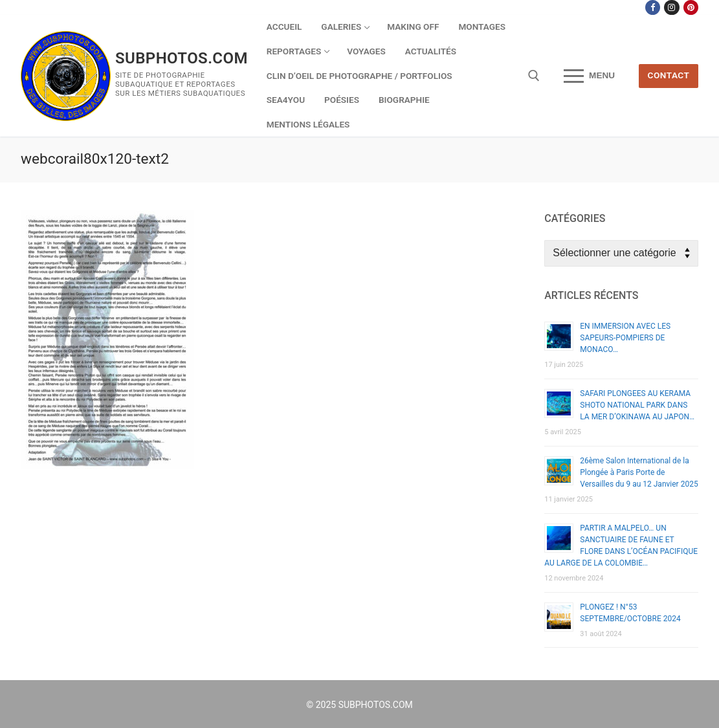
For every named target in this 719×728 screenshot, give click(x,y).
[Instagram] (671, 7)
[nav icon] (589, 76)
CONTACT (669, 75)
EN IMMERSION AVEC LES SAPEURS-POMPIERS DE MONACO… (625, 338)
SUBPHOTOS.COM (182, 58)
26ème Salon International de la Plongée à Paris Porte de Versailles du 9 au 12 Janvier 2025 (639, 472)
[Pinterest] (691, 7)
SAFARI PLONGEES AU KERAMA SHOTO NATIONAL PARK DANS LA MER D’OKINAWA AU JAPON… (637, 405)
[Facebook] (653, 7)
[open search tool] (534, 76)
